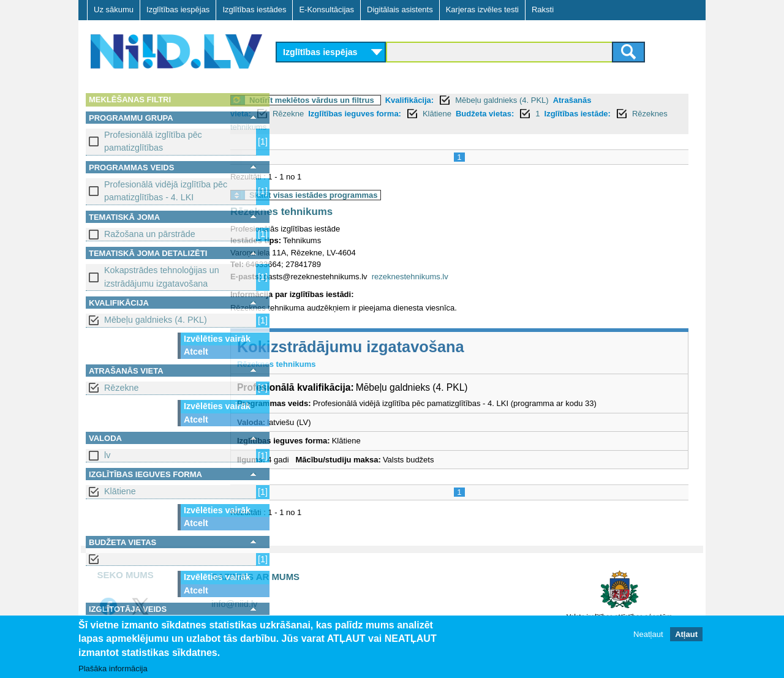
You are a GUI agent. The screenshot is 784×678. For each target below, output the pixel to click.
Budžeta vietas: (534, 114)
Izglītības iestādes (254, 9)
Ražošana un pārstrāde (150, 234)
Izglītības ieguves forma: (404, 114)
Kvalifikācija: (459, 100)
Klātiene (120, 491)
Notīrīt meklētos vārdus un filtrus (361, 100)
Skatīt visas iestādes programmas (363, 195)
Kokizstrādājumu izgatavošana (400, 347)
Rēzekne (121, 388)
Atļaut (686, 635)
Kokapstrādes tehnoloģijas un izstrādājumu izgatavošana (162, 277)
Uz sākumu (114, 9)
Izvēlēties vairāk (217, 339)
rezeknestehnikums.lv (459, 277)
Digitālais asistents (400, 9)
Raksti (543, 9)
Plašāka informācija (113, 669)
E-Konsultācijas (326, 9)
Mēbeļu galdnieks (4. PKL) (156, 320)
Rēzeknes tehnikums (368, 127)
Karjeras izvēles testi (482, 9)
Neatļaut (648, 635)
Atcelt (196, 352)
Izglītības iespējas (178, 9)
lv (107, 455)
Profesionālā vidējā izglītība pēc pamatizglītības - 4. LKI (166, 191)
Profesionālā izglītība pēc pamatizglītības (153, 141)
